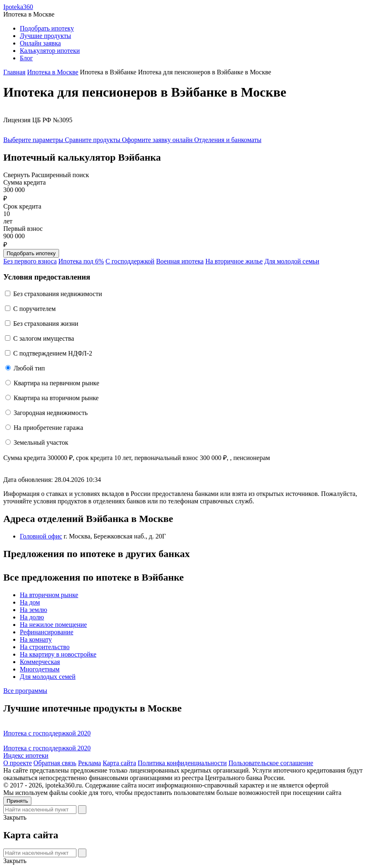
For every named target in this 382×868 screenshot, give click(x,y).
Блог (26, 58)
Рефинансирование (46, 632)
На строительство (45, 647)
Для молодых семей (48, 677)
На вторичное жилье (234, 261)
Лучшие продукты (45, 36)
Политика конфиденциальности (183, 763)
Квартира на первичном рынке (56, 383)
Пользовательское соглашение (271, 763)
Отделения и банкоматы (228, 140)
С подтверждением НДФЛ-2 (53, 353)
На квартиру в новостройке (58, 654)
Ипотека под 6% (81, 261)
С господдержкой (130, 261)
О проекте (18, 763)
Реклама (90, 763)
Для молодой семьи (292, 261)
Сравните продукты (93, 140)
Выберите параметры (34, 140)
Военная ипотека (180, 261)
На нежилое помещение (53, 625)
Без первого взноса (30, 261)
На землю (33, 610)
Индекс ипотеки (26, 755)
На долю (32, 617)
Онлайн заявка (40, 43)
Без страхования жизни (46, 324)
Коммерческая (40, 662)
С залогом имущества (44, 338)
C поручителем (34, 309)
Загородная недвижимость (51, 413)
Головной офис (41, 536)
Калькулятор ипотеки (50, 51)
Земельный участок (41, 442)
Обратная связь (55, 763)
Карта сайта (120, 763)
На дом (30, 602)
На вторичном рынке (49, 595)
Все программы (25, 691)
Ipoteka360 (18, 7)
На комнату (36, 639)
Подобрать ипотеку (47, 28)
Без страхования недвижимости (58, 294)
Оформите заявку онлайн (158, 140)
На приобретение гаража (48, 428)
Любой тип (29, 368)
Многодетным (40, 669)
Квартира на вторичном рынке (56, 398)
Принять (17, 801)
